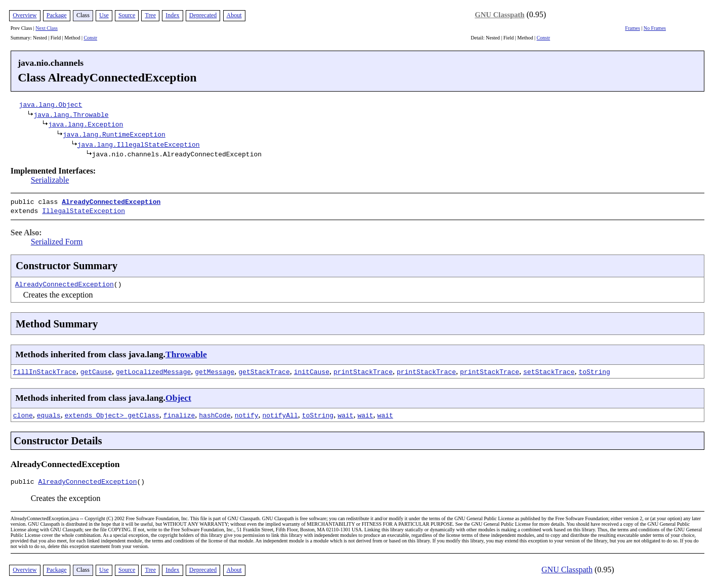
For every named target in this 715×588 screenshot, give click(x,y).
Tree (150, 15)
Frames (632, 28)
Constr (90, 38)
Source (127, 15)
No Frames (655, 28)
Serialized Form (57, 240)
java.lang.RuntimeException (114, 134)
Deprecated (203, 15)
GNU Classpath (499, 15)
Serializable (50, 180)
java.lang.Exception (86, 124)
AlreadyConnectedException (111, 201)
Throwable (186, 352)
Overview (25, 15)
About (234, 15)
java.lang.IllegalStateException (139, 144)
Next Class (47, 28)
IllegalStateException (83, 209)
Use (104, 15)
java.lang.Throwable (71, 114)
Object (178, 396)
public (25, 481)
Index (172, 15)
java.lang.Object (51, 104)
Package (57, 15)
